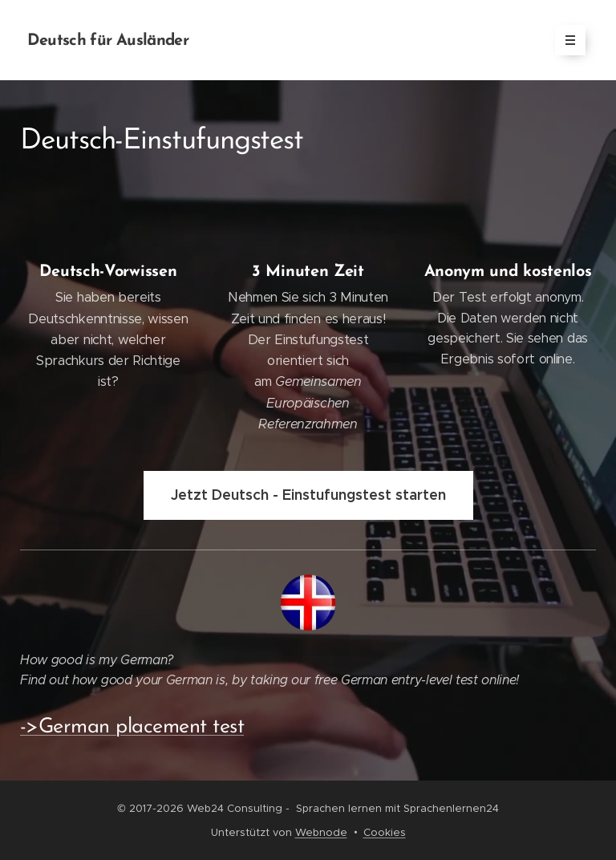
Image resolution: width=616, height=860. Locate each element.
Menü (565, 40)
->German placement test (132, 727)
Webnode (321, 832)
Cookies (385, 832)
